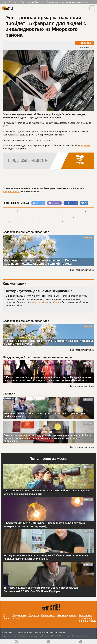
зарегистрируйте (38, 302)
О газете (13, 2)
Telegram (38, 203)
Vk (84, 203)
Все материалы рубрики (82, 270)
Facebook (71, 203)
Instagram (55, 203)
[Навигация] (92, 8)
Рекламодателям (67, 615)
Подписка (34, 615)
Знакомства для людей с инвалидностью (67, 2)
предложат (85, 145)
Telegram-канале (11, 192)
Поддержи (85, 43)
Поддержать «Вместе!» (32, 2)
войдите (55, 302)
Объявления (48, 615)
